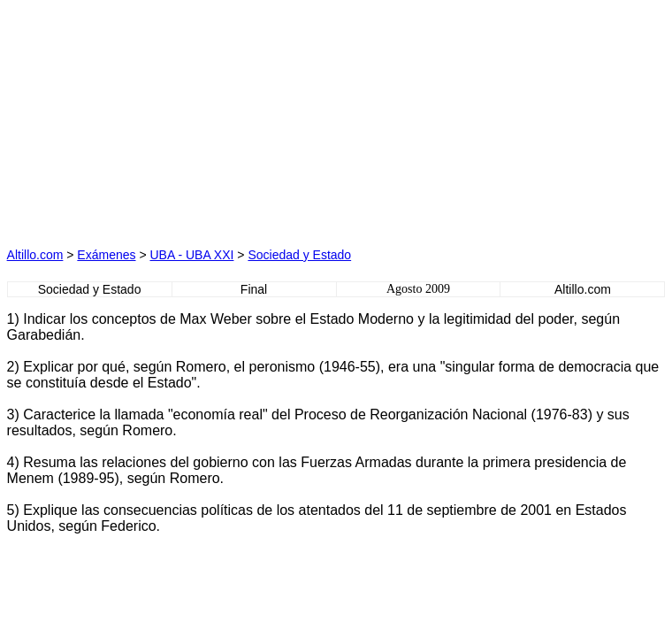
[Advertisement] (171, 118)
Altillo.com (35, 255)
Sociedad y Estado (299, 255)
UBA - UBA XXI (191, 255)
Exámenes (106, 255)
